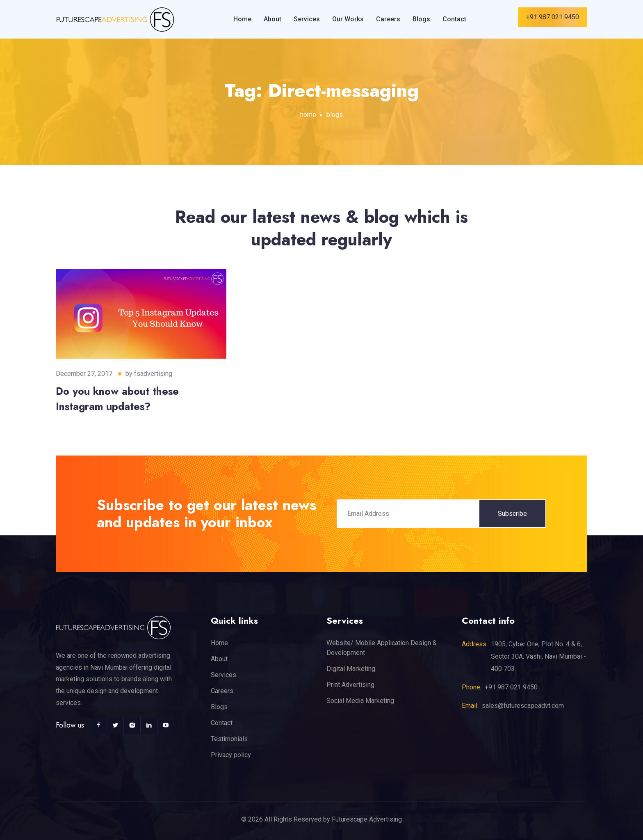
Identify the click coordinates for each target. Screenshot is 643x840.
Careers (388, 19)
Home (242, 19)
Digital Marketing (351, 669)
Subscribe (512, 514)
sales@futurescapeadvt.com (523, 706)
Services (307, 19)
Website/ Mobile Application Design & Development (382, 648)
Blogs (421, 19)
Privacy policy (231, 755)
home (308, 115)
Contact (454, 19)
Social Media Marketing (360, 701)
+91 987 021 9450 (553, 17)
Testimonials (229, 739)
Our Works (348, 19)
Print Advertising (350, 685)
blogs (335, 115)
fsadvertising (153, 374)
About (272, 19)
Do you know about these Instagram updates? (117, 399)
